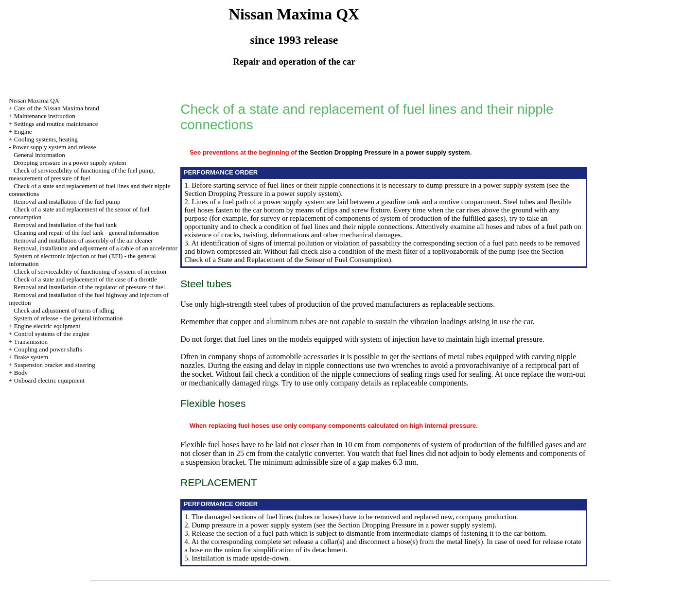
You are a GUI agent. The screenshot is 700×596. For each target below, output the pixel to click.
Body (21, 373)
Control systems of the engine (52, 334)
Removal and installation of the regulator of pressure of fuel (89, 287)
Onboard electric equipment (49, 380)
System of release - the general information (68, 318)
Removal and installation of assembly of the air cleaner (83, 240)
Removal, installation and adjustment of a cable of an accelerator (96, 248)
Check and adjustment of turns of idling (64, 310)
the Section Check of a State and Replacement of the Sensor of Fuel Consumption (374, 255)
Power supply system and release (54, 147)
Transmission (31, 342)
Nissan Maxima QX (34, 100)
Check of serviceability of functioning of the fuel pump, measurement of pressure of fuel (82, 174)
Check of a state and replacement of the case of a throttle (85, 279)
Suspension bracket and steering (55, 365)
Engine (23, 131)
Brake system (31, 357)
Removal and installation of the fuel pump (67, 202)
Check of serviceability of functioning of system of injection (90, 272)
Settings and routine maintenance (56, 124)
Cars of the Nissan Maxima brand (57, 108)
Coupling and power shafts (48, 349)
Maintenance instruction (45, 116)
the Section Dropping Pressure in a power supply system (384, 152)
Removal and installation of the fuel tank (65, 225)
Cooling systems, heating (46, 139)
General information (39, 155)
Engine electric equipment (47, 326)
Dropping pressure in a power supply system (70, 163)
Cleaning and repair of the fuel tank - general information (86, 233)
